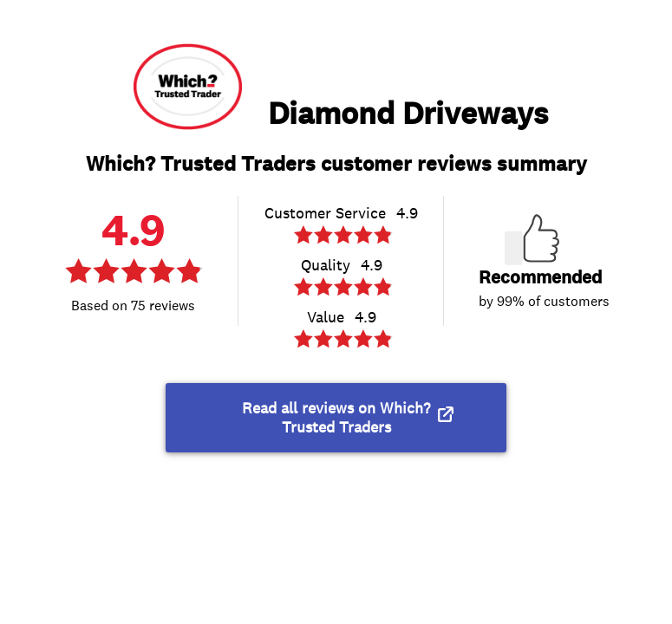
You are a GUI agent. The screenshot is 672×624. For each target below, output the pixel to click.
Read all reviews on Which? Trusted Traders (336, 418)
